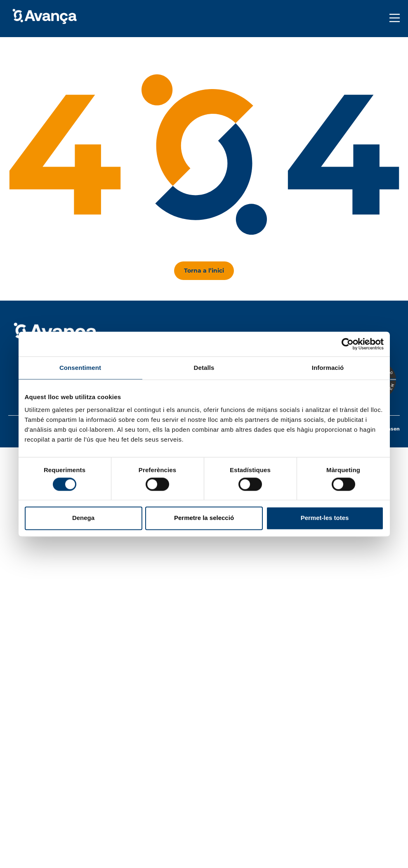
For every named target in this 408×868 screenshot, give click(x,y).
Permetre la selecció (204, 518)
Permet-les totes (325, 518)
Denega (83, 518)
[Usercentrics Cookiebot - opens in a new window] (348, 344)
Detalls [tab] (204, 368)
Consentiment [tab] (80, 368)
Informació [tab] (328, 368)
